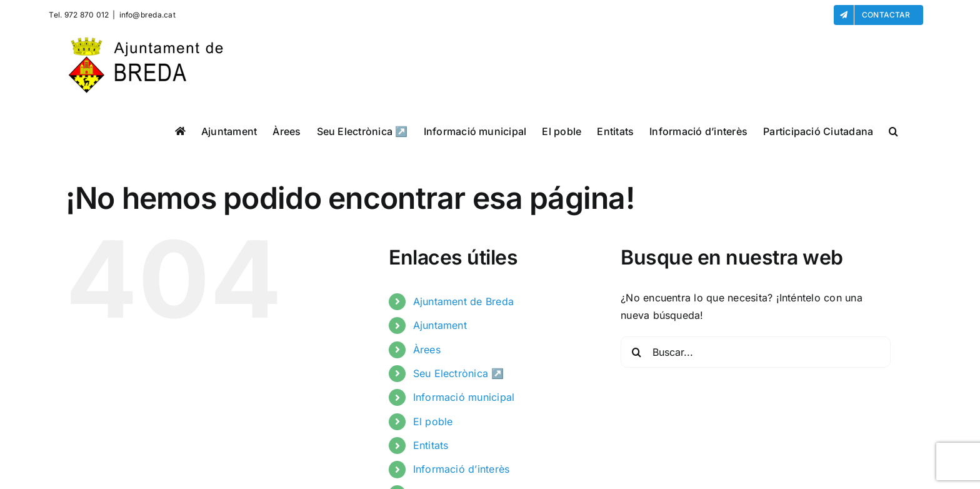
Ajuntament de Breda (464, 301)
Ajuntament (440, 325)
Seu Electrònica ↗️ (459, 373)
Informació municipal (464, 397)
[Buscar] (636, 352)
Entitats (431, 445)
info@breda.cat (147, 15)
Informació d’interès (462, 469)
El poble (433, 421)
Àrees (427, 350)
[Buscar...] (756, 352)
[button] (893, 131)
